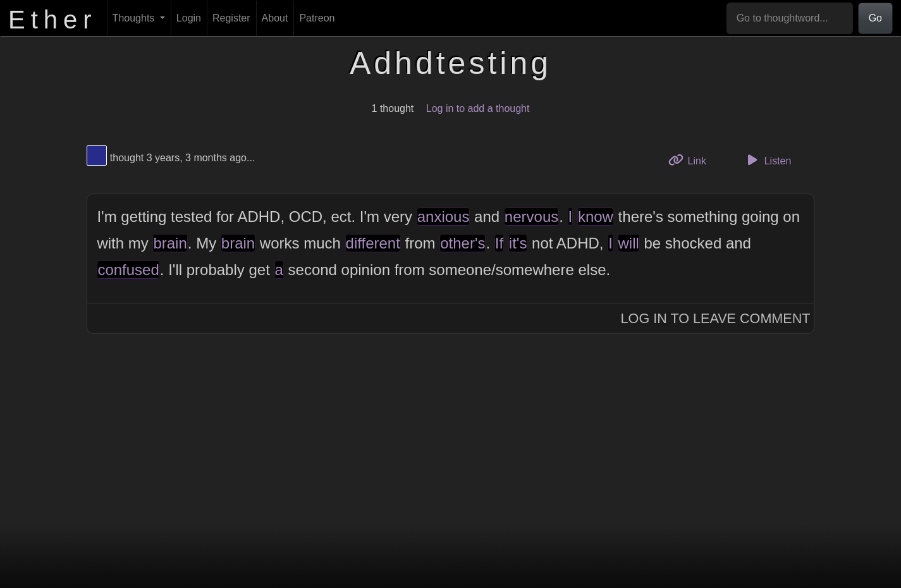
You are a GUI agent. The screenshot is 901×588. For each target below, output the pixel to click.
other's (463, 243)
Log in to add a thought (478, 108)
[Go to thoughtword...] (790, 18)
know (596, 217)
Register (231, 18)
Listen (767, 160)
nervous (531, 217)
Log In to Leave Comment (716, 318)
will (629, 243)
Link (692, 160)
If (499, 243)
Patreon (317, 18)
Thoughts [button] (135, 18)
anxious (444, 217)
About (275, 18)
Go (875, 18)
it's (518, 243)
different (373, 243)
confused (128, 270)
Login (189, 18)
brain (170, 243)
